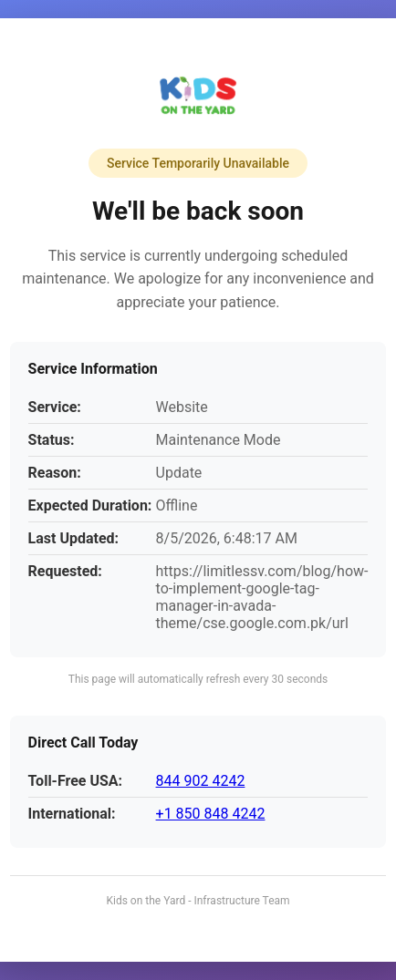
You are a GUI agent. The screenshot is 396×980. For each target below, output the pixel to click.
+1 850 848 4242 (211, 814)
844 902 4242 (201, 781)
